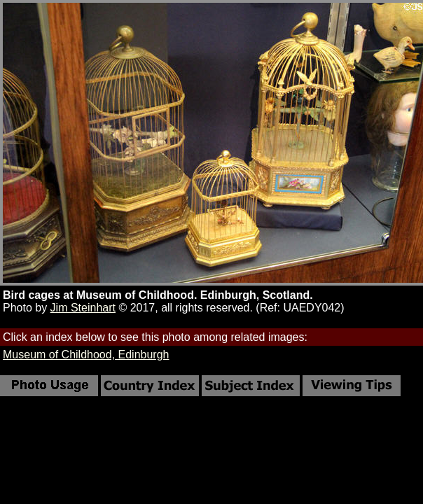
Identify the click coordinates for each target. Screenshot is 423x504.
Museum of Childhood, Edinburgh (86, 355)
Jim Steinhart (83, 308)
